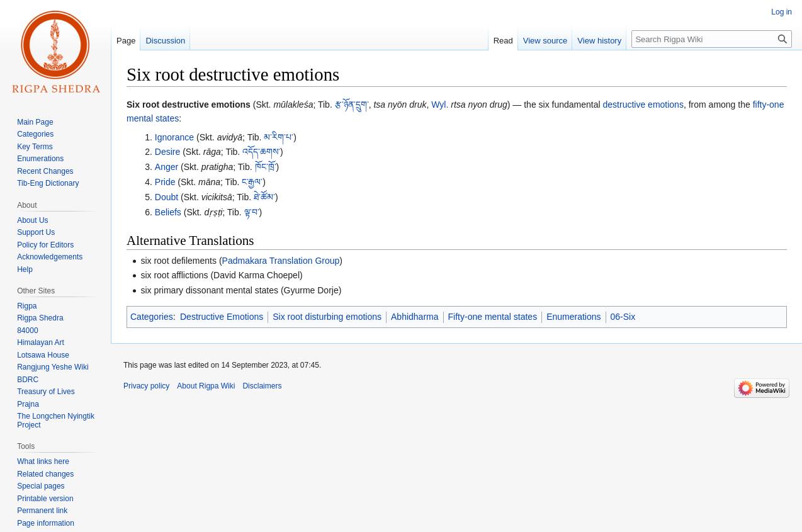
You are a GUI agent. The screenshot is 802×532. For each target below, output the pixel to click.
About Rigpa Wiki (206, 386)
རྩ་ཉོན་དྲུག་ (352, 105)
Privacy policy (146, 386)
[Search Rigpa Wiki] (712, 39)
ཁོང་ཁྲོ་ (266, 167)
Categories (152, 317)
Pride (165, 182)
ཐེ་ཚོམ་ (264, 197)
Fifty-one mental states (493, 317)
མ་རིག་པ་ (279, 137)
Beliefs (168, 212)
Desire (167, 152)
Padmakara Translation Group (281, 261)
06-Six (623, 317)
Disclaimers (262, 386)
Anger (167, 167)
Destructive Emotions (222, 317)
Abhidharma (415, 317)
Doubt (167, 197)
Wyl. (440, 105)
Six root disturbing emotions (327, 317)
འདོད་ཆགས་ (261, 152)
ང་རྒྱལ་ (252, 182)
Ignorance (174, 137)
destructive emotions (643, 105)
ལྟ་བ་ (252, 212)
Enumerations (573, 317)
